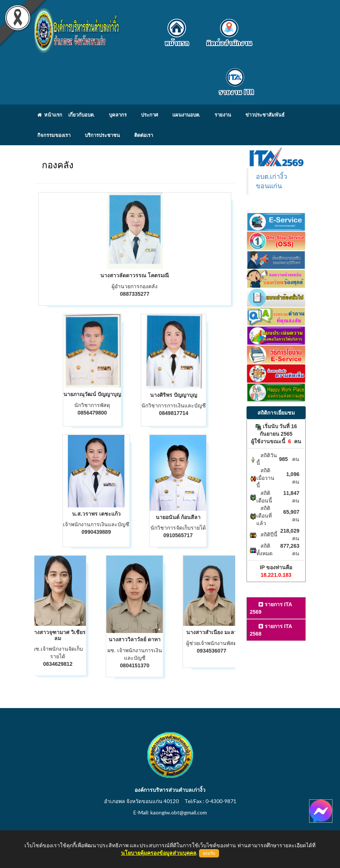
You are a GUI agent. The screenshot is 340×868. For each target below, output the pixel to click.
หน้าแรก (50, 115)
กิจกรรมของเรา (54, 135)
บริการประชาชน (102, 135)
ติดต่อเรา (144, 135)
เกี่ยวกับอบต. (81, 115)
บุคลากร (118, 115)
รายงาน (223, 115)
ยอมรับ (209, 853)
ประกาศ (149, 115)
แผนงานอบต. (186, 115)
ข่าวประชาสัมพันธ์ (265, 115)
